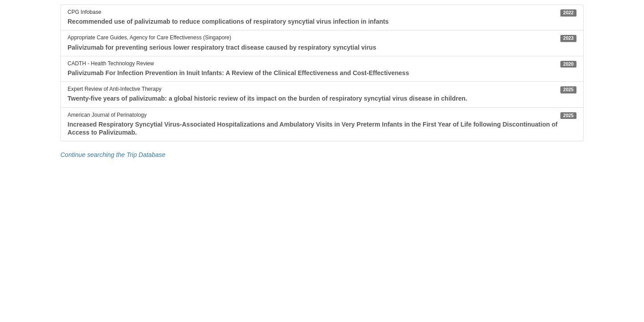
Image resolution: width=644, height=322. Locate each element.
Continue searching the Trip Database (113, 155)
